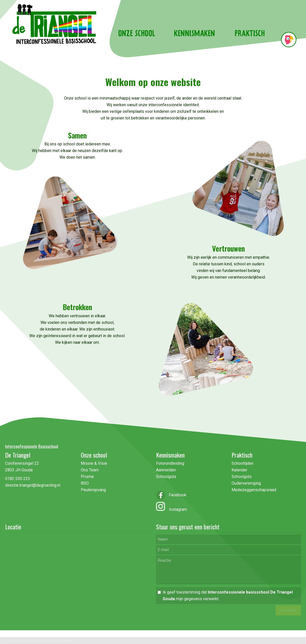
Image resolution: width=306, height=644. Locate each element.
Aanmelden (166, 470)
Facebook (171, 495)
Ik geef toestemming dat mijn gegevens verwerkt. (228, 595)
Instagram (176, 509)
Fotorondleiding (170, 463)
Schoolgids (166, 477)
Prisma (87, 477)
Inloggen (10, 640)
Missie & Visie (94, 463)
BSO (85, 483)
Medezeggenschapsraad (254, 490)
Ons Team (90, 470)
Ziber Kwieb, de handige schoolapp (54, 640)
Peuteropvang (93, 490)
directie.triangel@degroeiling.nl (33, 485)
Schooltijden (243, 463)
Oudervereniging (246, 483)
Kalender (239, 470)
